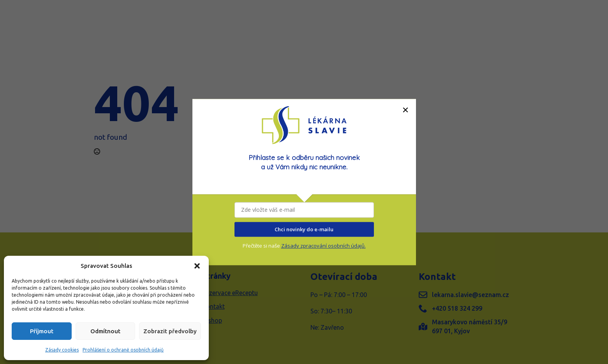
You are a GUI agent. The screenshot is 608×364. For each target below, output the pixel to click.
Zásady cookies (62, 350)
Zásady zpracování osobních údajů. (323, 246)
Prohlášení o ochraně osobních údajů (123, 350)
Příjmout (42, 331)
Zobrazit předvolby (170, 331)
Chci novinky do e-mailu (304, 229)
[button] (197, 266)
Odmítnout (105, 331)
